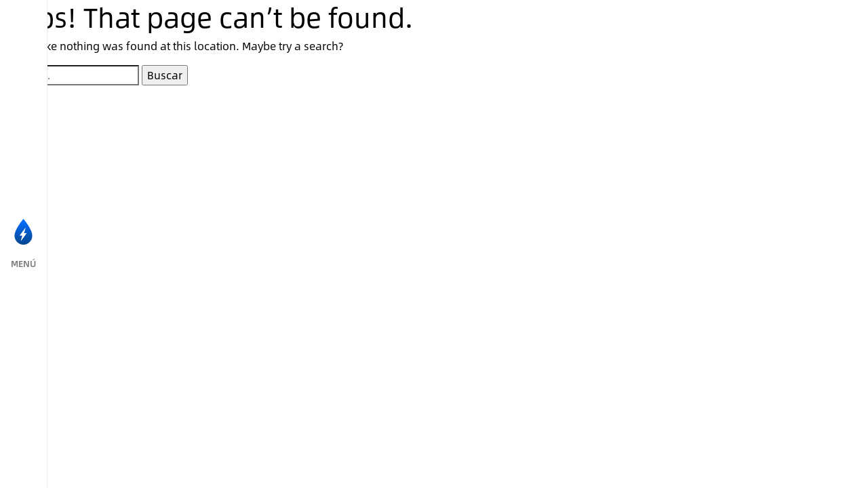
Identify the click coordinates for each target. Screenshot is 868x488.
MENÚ (23, 264)
